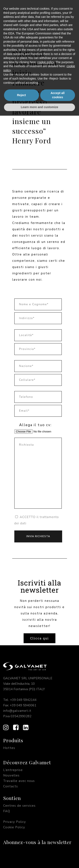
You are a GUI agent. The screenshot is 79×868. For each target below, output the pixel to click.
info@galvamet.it (17, 711)
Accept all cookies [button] (58, 847)
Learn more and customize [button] (39, 859)
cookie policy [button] (46, 814)
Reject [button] (21, 847)
